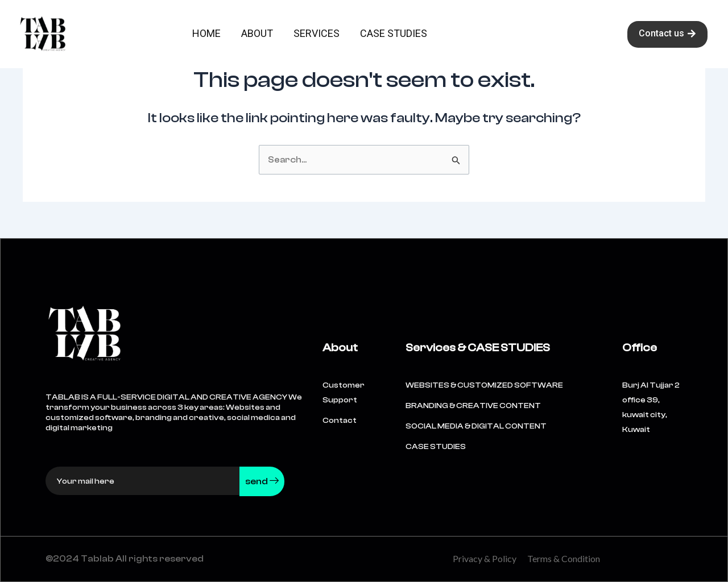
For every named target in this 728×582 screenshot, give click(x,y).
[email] (143, 481)
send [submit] (262, 481)
